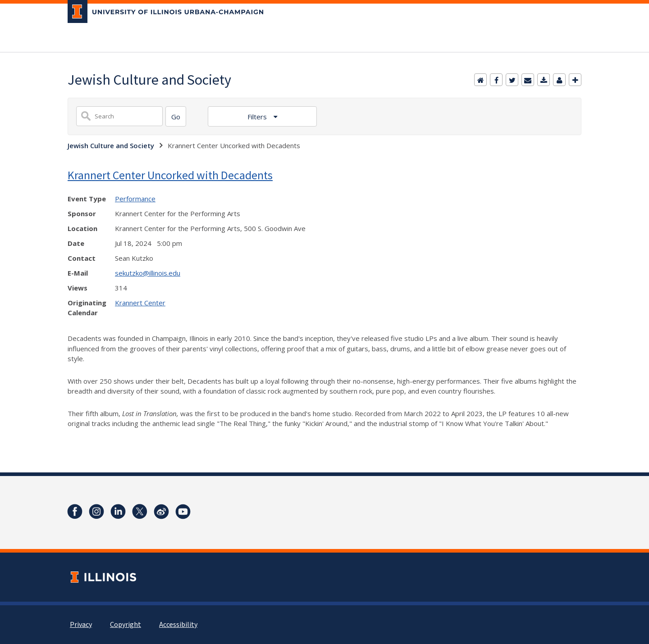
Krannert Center (140, 303)
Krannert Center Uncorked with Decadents (170, 175)
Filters (258, 117)
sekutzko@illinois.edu (148, 273)
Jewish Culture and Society (111, 145)
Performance (135, 199)
